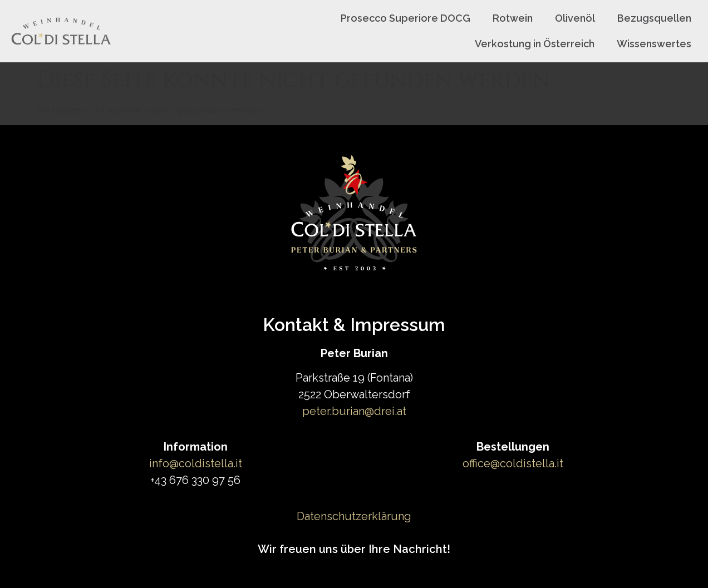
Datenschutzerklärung (354, 516)
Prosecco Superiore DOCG (405, 18)
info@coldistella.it (196, 463)
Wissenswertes (654, 44)
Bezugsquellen (654, 18)
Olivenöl (575, 18)
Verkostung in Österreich (535, 44)
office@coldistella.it (513, 463)
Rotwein (513, 18)
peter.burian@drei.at (354, 411)
